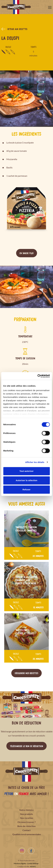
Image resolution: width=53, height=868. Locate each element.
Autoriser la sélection (26, 480)
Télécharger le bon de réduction (26, 746)
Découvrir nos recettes (26, 673)
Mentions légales (20, 863)
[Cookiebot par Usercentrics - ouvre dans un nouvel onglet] (38, 376)
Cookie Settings (33, 863)
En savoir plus (27, 253)
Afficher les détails (35, 462)
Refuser (27, 490)
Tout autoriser (27, 471)
